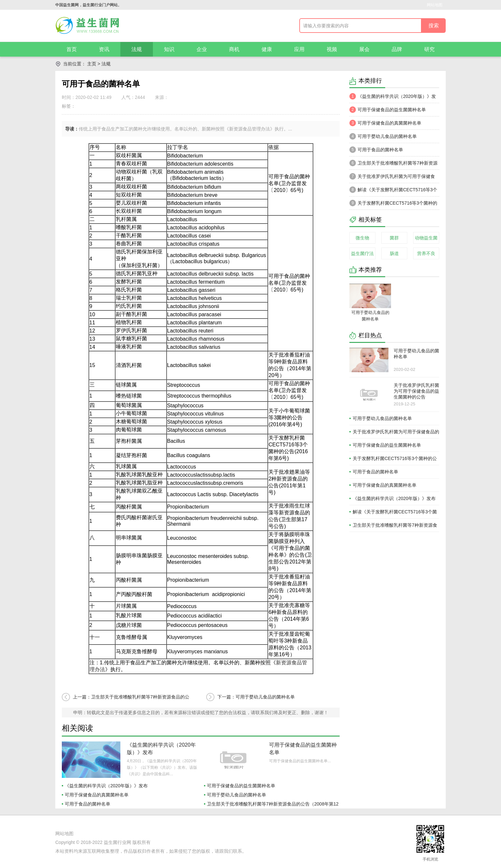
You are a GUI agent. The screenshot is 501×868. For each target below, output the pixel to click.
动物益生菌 (426, 238)
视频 (332, 49)
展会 (364, 49)
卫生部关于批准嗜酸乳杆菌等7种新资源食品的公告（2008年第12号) (393, 165)
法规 (137, 49)
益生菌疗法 (362, 253)
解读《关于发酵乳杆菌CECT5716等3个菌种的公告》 (393, 191)
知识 (169, 49)
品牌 (397, 49)
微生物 (362, 238)
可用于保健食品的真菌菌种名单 (97, 795)
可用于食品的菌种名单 (88, 804)
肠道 (394, 253)
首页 (72, 49)
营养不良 (426, 253)
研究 (429, 49)
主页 (92, 64)
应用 (299, 49)
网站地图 (435, 5)
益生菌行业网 (117, 842)
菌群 (394, 238)
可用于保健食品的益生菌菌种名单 (241, 786)
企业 (202, 49)
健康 (267, 49)
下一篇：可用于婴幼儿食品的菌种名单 (256, 697)
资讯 (104, 49)
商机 (234, 49)
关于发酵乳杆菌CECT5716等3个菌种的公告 (393, 205)
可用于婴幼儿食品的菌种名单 (237, 795)
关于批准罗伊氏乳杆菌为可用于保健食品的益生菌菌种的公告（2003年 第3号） (392, 178)
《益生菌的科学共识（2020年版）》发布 (106, 786)
